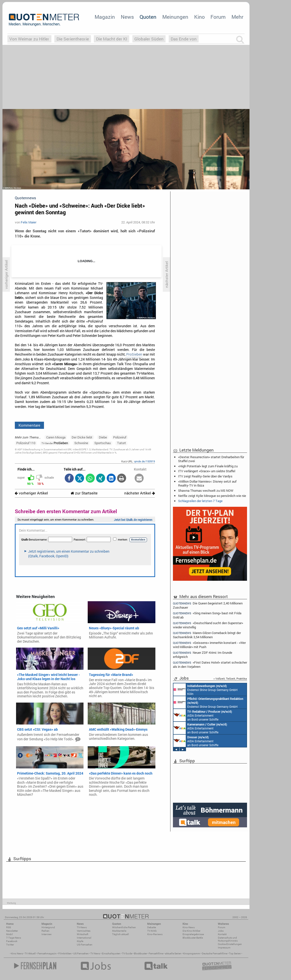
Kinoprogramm (192, 953)
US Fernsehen (81, 953)
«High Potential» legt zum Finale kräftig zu (208, 466)
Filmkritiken (65, 953)
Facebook (12, 941)
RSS (9, 927)
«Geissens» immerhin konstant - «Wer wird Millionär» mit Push (209, 645)
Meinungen (175, 17)
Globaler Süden (149, 39)
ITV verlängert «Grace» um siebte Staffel (207, 471)
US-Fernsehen (85, 945)
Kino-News (189, 927)
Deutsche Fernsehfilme (215, 953)
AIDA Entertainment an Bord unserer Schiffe (203, 715)
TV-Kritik (152, 931)
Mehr (237, 17)
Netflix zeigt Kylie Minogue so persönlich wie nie (212, 496)
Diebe (103, 437)
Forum (218, 17)
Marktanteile (119, 931)
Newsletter (12, 931)
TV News (95, 953)
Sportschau (103, 443)
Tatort (122, 443)
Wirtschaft (83, 934)
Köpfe (80, 941)
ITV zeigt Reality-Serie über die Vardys (205, 476)
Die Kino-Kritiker (191, 931)
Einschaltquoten (111, 953)
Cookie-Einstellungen (230, 944)
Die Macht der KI (112, 39)
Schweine (81, 443)
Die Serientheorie (73, 39)
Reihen (45, 931)
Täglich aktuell (121, 934)
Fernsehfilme (156, 953)
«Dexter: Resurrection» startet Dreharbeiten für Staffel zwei (211, 459)
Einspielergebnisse (193, 934)
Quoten (148, 17)
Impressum (224, 948)
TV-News (82, 927)
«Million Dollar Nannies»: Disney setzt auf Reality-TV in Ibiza (207, 483)
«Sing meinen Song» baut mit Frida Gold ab (207, 615)
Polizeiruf (120, 437)
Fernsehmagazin (47, 953)
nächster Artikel (140, 493)
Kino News (17, 953)
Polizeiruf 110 (26, 443)
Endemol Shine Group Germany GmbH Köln (206, 690)
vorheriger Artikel (31, 493)
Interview (47, 934)
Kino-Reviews (155, 934)
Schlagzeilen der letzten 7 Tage (200, 501)
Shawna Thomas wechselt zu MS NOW (206, 490)
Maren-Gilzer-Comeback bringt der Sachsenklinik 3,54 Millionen (207, 635)
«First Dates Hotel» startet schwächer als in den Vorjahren (210, 664)
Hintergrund (48, 927)
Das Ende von (184, 39)
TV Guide (127, 953)
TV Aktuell (30, 953)
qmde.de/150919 (145, 461)
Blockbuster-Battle (193, 938)
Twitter (10, 945)
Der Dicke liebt (82, 437)
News (127, 17)
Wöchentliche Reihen (124, 927)
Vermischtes (84, 931)
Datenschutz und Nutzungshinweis (228, 939)
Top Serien (235, 953)
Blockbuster (140, 953)
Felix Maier (29, 222)
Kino (199, 17)
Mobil (10, 934)
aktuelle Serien (173, 953)
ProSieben (134, 354)
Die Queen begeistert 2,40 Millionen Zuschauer (208, 605)
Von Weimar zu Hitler (29, 39)
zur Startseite (84, 493)
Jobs (221, 931)
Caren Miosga (56, 437)
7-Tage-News (14, 938)
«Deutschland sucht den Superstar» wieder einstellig (208, 625)
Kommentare (29, 425)
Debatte (152, 927)
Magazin (105, 17)
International (84, 938)
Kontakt (222, 934)
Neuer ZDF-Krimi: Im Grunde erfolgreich (203, 655)
